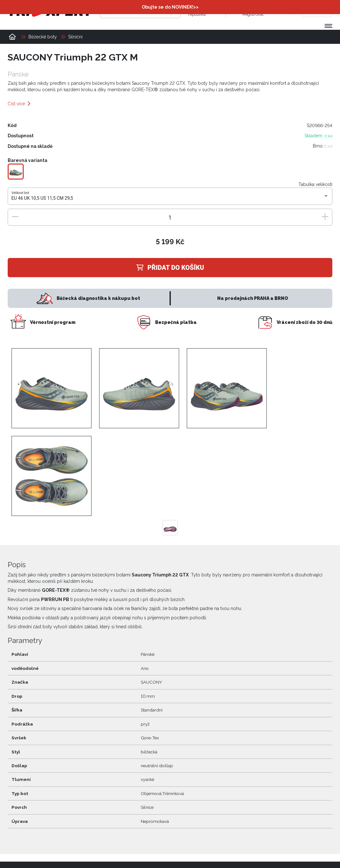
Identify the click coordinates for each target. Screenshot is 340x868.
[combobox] (170, 198)
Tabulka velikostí (315, 184)
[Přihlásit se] (236, 11)
